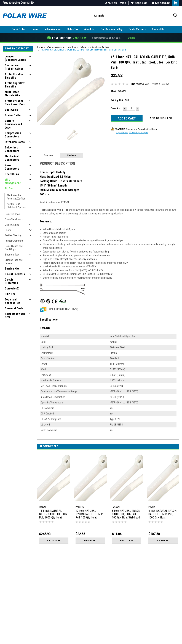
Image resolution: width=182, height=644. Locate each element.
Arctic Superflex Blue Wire (15, 85)
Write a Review (161, 84)
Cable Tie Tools (13, 214)
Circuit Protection (11, 281)
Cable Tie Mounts (14, 219)
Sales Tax (73, 29)
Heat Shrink (12, 174)
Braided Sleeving (13, 235)
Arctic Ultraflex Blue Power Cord (15, 103)
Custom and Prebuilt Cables (14, 67)
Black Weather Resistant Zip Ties (16, 197)
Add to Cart (54, 541)
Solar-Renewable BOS (15, 316)
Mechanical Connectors (12, 158)
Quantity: (116, 108)
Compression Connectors (13, 135)
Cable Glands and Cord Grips (14, 248)
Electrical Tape (12, 255)
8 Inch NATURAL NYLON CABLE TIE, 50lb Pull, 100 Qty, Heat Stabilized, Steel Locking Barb (126, 514)
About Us (89, 29)
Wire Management (13, 181)
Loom (8, 230)
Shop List (139, 3)
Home (35, 29)
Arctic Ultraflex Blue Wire (14, 76)
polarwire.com (53, 29)
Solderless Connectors (12, 149)
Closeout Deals (14, 308)
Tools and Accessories (13, 301)
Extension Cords (15, 142)
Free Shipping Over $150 (18, 3)
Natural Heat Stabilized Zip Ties (16, 206)
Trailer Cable (13, 115)
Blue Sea (10, 294)
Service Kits (12, 269)
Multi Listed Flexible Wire (13, 94)
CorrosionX (12, 288)
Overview (49, 155)
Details (132, 38)
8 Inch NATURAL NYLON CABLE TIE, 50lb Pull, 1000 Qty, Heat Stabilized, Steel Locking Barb (163, 514)
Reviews (72, 155)
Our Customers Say (112, 29)
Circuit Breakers (15, 274)
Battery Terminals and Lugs (13, 124)
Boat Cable (11, 110)
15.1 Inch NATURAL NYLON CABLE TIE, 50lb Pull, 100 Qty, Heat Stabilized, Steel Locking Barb (84, 50)
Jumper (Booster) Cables (15, 58)
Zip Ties (9, 188)
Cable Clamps (12, 225)
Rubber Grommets (14, 241)
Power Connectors (12, 167)
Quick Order (18, 29)
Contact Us (158, 29)
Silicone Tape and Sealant (14, 262)
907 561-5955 (115, 3)
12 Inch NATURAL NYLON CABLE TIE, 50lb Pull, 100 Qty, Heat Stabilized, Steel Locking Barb (90, 514)
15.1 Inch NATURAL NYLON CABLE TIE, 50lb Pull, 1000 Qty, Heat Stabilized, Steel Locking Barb (53, 514)
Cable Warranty (137, 29)
